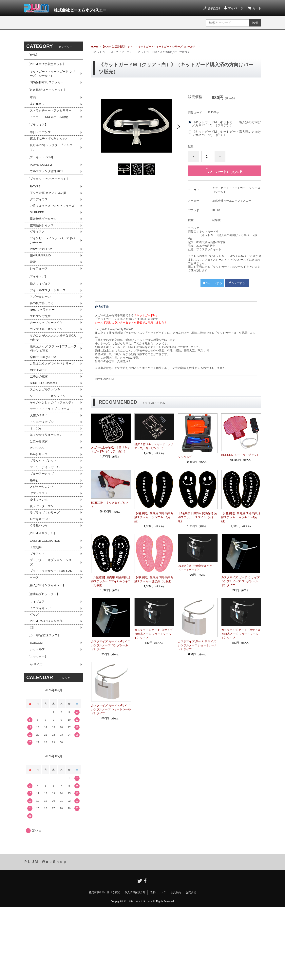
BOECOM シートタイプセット (240, 455)
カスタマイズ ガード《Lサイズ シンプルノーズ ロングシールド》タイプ (240, 581)
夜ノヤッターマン (43, 561)
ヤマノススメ (39, 548)
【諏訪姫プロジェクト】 (44, 659)
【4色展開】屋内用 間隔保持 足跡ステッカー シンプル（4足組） (154, 517)
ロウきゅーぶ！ (41, 575)
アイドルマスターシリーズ (49, 321)
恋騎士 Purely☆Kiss (44, 393)
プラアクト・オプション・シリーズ (52, 623)
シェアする (237, 283)
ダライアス (38, 257)
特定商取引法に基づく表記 (104, 965)
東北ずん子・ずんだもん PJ (50, 150)
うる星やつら (39, 582)
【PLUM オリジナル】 (43, 591)
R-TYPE (36, 204)
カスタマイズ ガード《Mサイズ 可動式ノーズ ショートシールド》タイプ (241, 634)
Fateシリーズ (39, 506)
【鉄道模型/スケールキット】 (48, 96)
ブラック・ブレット (44, 513)
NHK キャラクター (43, 342)
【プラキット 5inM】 (42, 171)
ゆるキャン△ (39, 554)
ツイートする (212, 283)
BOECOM (37, 713)
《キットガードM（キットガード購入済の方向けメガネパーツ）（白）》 (227, 133)
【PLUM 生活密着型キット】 (121, 46)
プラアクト (38, 614)
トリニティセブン (43, 471)
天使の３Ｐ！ (39, 464)
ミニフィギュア (41, 674)
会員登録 (213, 8)
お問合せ (191, 965)
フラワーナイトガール (46, 520)
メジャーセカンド (43, 541)
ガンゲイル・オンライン (47, 362)
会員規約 (176, 965)
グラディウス (39, 218)
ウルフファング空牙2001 (48, 186)
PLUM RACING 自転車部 (48, 688)
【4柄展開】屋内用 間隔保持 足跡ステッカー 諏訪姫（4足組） (154, 579)
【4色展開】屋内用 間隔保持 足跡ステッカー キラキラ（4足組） (241, 517)
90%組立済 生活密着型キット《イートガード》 (196, 568)
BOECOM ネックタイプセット (110, 505)
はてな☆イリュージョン (47, 485)
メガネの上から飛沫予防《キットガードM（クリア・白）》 (110, 449)
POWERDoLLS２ (42, 179)
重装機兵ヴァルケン (44, 243)
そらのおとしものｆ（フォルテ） (50, 448)
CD (32, 695)
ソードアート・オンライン (49, 439)
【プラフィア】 (38, 135)
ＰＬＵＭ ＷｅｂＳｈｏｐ (45, 935)
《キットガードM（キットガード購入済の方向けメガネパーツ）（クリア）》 (227, 124)
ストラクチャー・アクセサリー (52, 119)
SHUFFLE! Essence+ (45, 425)
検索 (255, 23)
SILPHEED (38, 236)
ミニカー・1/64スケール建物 (50, 126)
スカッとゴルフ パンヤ (46, 432)
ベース (35, 639)
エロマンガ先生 (41, 349)
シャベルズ (185, 457)
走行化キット (39, 112)
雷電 (33, 290)
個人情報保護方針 (135, 965)
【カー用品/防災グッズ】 (45, 704)
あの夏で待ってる (45, 335)
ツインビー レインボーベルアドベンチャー (52, 266)
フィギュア (38, 668)
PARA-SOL (38, 499)
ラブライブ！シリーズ (46, 568)
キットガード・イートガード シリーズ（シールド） (174, 46)
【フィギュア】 (38, 305)
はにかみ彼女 (39, 492)
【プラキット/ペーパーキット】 (49, 195)
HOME (95, 46)
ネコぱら (36, 478)
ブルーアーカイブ (43, 527)
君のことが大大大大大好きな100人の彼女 (53, 372)
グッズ (35, 681)
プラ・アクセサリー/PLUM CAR (53, 632)
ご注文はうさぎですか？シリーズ (52, 227)
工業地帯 (36, 607)
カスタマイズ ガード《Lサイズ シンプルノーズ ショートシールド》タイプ (198, 645)
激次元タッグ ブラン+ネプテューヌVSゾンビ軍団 (53, 383)
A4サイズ (37, 737)
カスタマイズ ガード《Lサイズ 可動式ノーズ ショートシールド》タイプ (154, 634)
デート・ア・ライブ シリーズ (51, 458)
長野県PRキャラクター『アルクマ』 (53, 159)
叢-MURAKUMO (41, 283)
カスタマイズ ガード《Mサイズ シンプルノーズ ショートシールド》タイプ (111, 709)
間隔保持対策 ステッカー (48, 87)
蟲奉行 (35, 534)
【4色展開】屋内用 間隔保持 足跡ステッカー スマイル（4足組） (198, 517)
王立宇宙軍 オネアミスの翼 (49, 211)
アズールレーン (41, 328)
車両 (33, 105)
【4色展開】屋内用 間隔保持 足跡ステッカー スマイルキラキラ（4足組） (111, 581)
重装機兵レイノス (43, 250)
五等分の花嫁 (39, 418)
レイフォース (39, 296)
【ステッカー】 (38, 729)
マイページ (235, 8)
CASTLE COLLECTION (47, 600)
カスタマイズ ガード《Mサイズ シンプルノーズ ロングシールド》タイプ (111, 645)
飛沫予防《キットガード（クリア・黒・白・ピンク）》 (154, 446)
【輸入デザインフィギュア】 (47, 648)
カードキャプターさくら (47, 356)
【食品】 (33, 56)
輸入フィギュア (41, 314)
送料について (158, 965)
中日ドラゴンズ (41, 143)
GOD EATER (39, 411)
